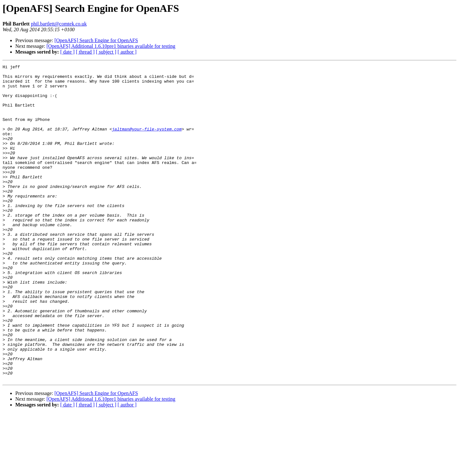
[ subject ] (106, 52)
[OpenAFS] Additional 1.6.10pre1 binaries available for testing (111, 46)
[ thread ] (85, 52)
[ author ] (127, 52)
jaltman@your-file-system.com (147, 142)
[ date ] (67, 52)
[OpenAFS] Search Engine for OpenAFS (96, 40)
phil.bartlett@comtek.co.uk (59, 24)
